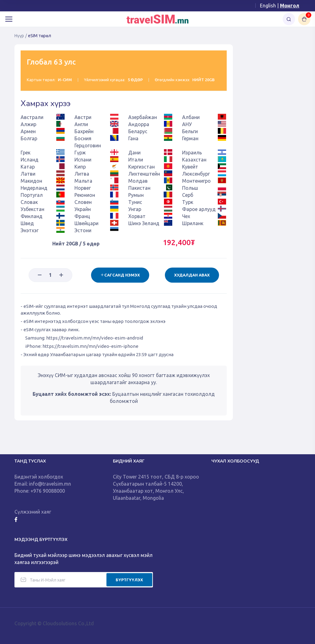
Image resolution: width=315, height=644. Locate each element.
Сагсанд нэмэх (120, 275)
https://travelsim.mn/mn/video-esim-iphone (90, 346)
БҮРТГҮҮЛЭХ (129, 579)
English (268, 6)
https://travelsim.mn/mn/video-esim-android (95, 338)
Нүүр (19, 36)
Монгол (290, 6)
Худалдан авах (192, 275)
